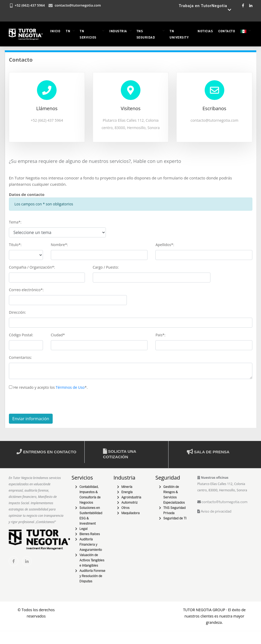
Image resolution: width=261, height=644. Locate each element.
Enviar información (31, 418)
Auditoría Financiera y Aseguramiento (91, 544)
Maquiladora (130, 513)
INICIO (55, 31)
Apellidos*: (165, 244)
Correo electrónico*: (26, 289)
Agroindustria (131, 497)
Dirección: (17, 312)
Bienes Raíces (90, 534)
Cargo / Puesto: (106, 267)
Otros (125, 508)
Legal (83, 529)
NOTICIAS (205, 31)
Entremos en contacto (46, 452)
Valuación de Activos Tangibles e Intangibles (92, 560)
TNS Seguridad (146, 34)
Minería (127, 487)
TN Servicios (88, 34)
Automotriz (129, 502)
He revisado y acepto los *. (48, 387)
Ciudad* (58, 335)
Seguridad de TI (175, 518)
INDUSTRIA (118, 31)
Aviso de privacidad (214, 511)
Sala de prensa (208, 452)
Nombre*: (59, 244)
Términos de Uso (70, 387)
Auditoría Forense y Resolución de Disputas (92, 576)
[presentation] (49, 403)
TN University (179, 34)
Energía (127, 492)
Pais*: (160, 335)
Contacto (227, 31)
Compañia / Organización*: (32, 267)
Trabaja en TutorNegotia (205, 10)
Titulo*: (15, 244)
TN (68, 31)
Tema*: (15, 222)
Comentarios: (20, 357)
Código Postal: (21, 335)
